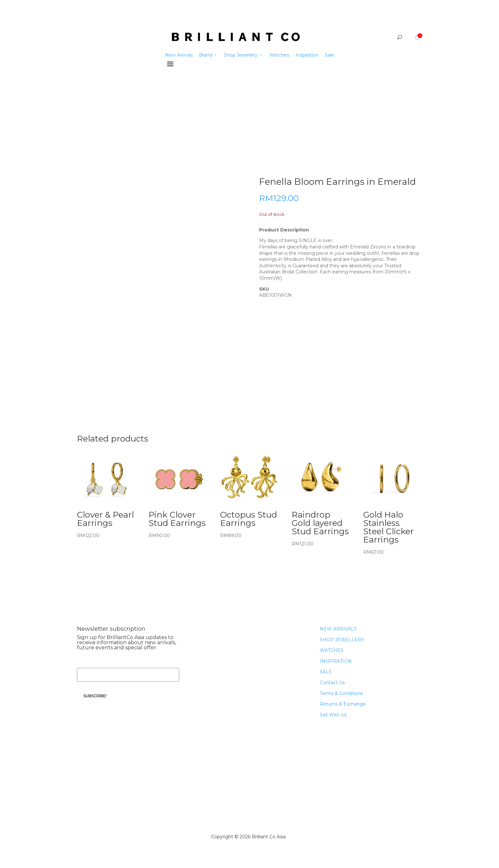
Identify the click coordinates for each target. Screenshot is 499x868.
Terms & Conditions (341, 693)
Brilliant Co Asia (269, 837)
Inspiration (307, 55)
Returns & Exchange (343, 704)
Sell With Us (333, 715)
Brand (208, 55)
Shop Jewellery (243, 55)
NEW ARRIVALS (338, 629)
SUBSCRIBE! (95, 696)
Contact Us (332, 683)
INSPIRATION (336, 661)
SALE (326, 672)
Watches (279, 55)
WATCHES (332, 650)
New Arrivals (179, 55)
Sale (330, 55)
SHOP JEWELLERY (342, 640)
